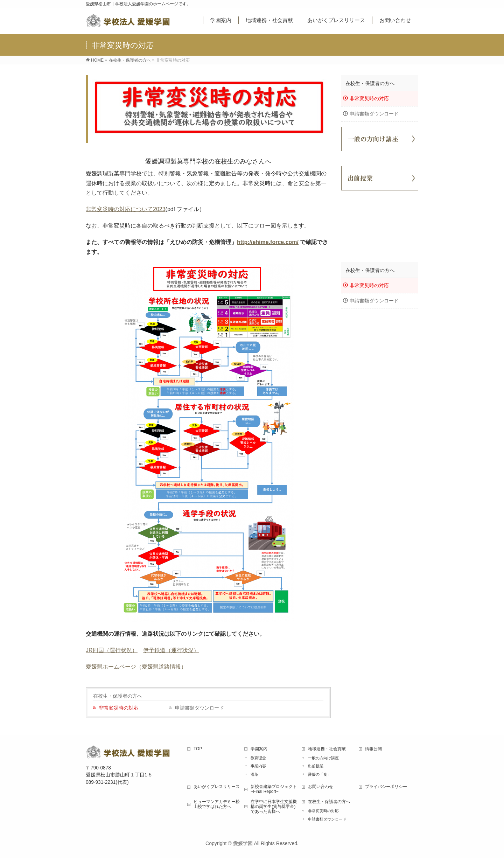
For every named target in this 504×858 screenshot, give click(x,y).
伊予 (149, 650)
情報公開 (373, 749)
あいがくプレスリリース (217, 787)
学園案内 (259, 749)
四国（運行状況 (112, 650)
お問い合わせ (321, 787)
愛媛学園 (243, 843)
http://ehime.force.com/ (268, 242)
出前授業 (316, 766)
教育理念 (258, 758)
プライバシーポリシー (386, 787)
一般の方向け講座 (323, 758)
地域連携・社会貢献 (327, 749)
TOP (198, 749)
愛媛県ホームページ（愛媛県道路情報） (136, 667)
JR (89, 650)
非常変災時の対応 (119, 708)
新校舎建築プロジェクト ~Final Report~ (274, 789)
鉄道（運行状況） (177, 650)
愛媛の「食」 (320, 774)
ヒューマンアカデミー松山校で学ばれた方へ (217, 804)
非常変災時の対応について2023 (126, 209)
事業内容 (258, 766)
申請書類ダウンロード (199, 708)
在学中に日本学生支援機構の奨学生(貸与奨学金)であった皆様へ (274, 807)
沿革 (254, 774)
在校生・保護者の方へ (118, 696)
